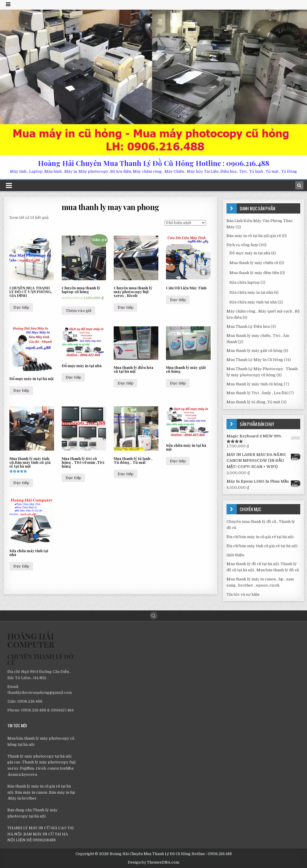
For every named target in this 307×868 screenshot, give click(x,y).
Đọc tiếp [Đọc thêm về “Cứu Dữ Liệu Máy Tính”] (178, 300)
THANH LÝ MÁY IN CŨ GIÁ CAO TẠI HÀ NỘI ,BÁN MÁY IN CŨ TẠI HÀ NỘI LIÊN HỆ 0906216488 (41, 834)
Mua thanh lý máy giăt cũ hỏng (255, 351)
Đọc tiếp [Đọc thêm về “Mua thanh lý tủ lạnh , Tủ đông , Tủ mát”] (125, 474)
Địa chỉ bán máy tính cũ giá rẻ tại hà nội (262, 546)
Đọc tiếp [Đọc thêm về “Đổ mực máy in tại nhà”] (73, 377)
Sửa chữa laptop (245, 282)
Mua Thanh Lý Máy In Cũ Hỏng (255, 360)
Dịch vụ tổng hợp (242, 245)
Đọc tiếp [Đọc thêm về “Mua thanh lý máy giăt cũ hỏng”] (178, 383)
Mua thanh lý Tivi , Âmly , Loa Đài (257, 393)
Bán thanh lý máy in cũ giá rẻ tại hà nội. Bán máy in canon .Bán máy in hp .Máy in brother (41, 792)
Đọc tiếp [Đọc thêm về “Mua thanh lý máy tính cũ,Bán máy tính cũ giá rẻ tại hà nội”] (21, 483)
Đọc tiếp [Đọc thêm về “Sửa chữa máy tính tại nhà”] (21, 566)
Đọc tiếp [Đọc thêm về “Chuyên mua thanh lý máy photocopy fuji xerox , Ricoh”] (125, 307)
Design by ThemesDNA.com (153, 862)
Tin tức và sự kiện (243, 594)
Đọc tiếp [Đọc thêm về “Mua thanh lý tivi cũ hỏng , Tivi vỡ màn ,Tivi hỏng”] (73, 478)
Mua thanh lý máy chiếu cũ (254, 263)
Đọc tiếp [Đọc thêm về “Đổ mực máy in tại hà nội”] (21, 391)
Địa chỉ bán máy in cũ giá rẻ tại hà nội (260, 537)
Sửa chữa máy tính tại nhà (253, 302)
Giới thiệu (235, 555)
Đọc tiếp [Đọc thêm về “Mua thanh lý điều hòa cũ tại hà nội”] (125, 383)
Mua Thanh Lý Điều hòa (248, 326)
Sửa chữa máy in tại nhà (251, 292)
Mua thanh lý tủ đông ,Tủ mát (253, 402)
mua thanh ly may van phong (110, 207)
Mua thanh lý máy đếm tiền (254, 273)
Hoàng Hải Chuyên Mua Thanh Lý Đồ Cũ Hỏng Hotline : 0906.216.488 (154, 163)
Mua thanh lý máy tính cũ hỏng (255, 384)
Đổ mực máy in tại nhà (250, 253)
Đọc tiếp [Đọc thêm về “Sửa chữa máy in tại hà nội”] (178, 461)
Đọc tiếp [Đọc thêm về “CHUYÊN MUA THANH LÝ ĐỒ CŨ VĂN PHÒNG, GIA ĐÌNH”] (21, 307)
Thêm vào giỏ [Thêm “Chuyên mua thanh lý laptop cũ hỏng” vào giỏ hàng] (78, 311)
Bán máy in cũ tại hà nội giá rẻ (254, 236)
